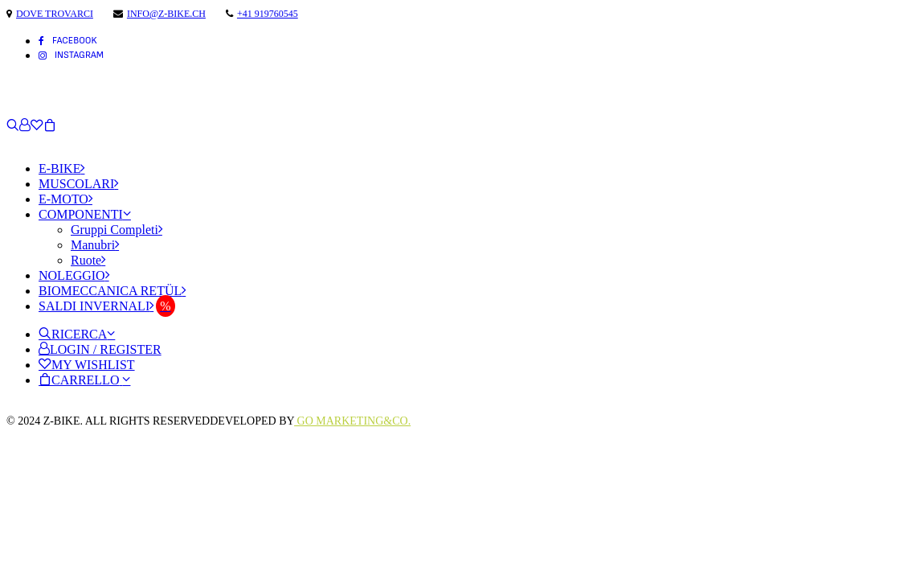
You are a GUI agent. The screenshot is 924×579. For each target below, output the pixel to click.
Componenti (85, 214)
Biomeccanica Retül (112, 291)
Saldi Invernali (96, 306)
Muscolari (78, 184)
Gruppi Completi (117, 230)
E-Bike (61, 168)
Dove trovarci (55, 14)
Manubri (95, 245)
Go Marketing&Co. (352, 421)
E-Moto (65, 199)
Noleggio (74, 275)
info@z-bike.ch (166, 14)
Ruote (88, 260)
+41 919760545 (268, 14)
